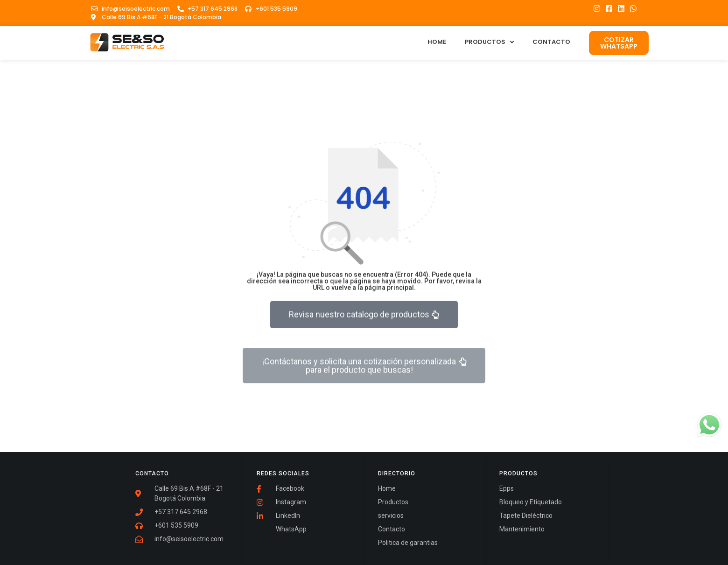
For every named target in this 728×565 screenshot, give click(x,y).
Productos (489, 42)
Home (437, 42)
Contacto (551, 42)
